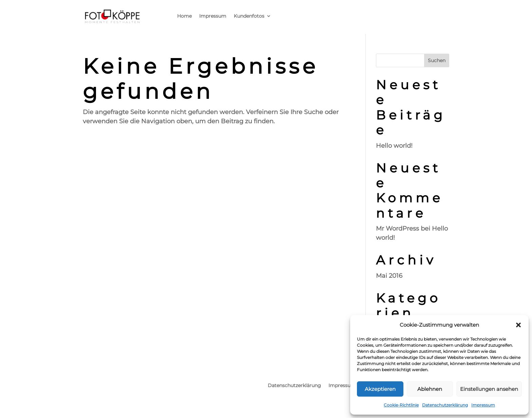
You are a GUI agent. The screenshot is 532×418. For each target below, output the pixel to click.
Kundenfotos (249, 16)
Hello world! (394, 146)
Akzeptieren (380, 389)
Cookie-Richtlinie (401, 405)
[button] (518, 325)
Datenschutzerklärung (445, 405)
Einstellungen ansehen (489, 389)
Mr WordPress (397, 229)
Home (184, 16)
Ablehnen (430, 389)
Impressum (483, 405)
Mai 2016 (389, 276)
